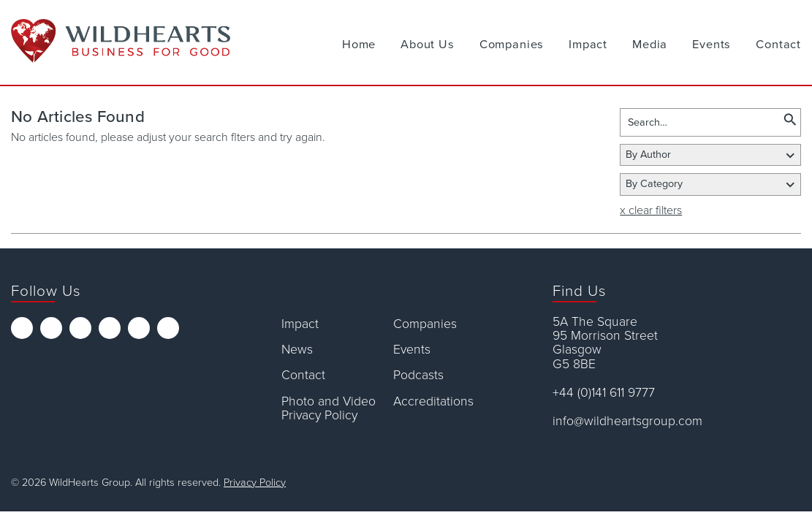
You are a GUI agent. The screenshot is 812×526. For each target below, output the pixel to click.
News (297, 350)
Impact (588, 45)
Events (712, 45)
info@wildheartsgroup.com (627, 421)
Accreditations (433, 401)
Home (359, 45)
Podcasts (418, 375)
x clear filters (651, 210)
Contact (778, 45)
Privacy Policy (255, 483)
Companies (512, 45)
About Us (428, 45)
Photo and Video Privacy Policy (329, 409)
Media (650, 45)
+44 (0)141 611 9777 (604, 393)
